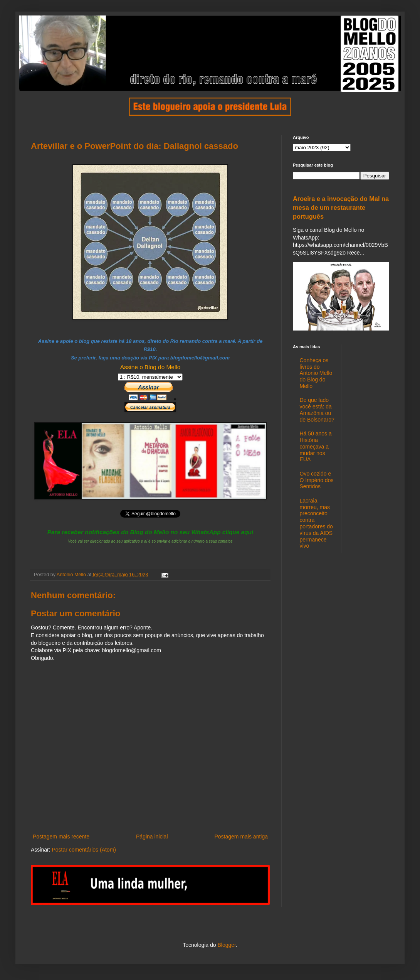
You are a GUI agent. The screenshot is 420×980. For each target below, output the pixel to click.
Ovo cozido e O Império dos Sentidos (317, 480)
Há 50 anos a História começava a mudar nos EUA (316, 446)
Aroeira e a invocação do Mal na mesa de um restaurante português (341, 207)
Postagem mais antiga (241, 837)
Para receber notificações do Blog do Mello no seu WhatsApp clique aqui (150, 532)
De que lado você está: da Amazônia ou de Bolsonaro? (317, 410)
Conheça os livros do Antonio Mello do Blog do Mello (316, 373)
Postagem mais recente (61, 837)
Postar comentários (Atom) (84, 850)
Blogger (226, 945)
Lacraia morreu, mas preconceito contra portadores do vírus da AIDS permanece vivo (316, 523)
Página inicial (152, 837)
